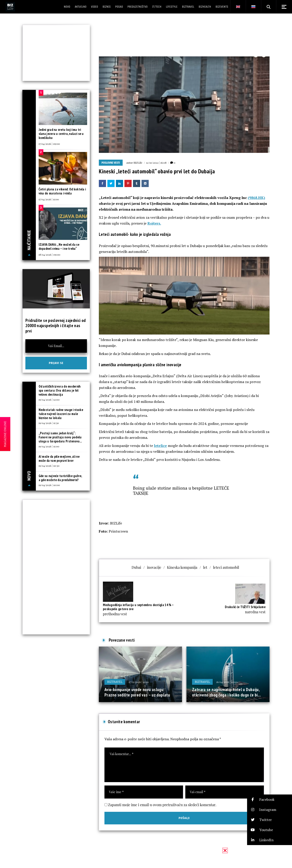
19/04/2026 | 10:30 (49, 466)
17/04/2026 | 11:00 (49, 199)
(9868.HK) (256, 198)
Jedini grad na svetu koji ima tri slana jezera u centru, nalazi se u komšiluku (61, 134)
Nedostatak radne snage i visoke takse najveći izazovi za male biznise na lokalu (61, 414)
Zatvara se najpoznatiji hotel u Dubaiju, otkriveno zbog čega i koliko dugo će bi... (226, 692)
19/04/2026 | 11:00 (49, 446)
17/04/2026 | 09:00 (49, 144)
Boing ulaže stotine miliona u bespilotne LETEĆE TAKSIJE (181, 491)
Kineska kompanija (182, 567)
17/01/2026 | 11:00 (139, 682)
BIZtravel (115, 682)
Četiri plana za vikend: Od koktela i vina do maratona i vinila (62, 191)
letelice (160, 446)
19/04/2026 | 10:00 (49, 485)
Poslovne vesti (111, 163)
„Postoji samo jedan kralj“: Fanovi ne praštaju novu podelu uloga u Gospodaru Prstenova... (60, 437)
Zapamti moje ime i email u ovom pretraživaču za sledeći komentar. (162, 805)
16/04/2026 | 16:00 (227, 682)
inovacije (154, 567)
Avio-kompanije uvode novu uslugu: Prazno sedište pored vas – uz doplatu (137, 692)
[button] (270, 800)
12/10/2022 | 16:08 (156, 163)
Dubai (136, 567)
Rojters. (154, 223)
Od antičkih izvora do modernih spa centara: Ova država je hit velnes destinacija (60, 390)
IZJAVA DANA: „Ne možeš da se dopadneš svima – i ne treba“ (59, 247)
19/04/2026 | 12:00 (49, 399)
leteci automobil (226, 567)
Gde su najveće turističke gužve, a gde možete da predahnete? (60, 478)
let (205, 567)
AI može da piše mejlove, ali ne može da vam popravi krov (59, 459)
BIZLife (138, 163)
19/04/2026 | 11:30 (49, 423)
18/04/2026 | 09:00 (50, 254)
